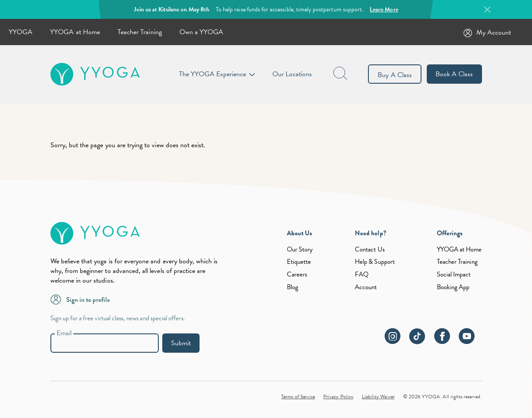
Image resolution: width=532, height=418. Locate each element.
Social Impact (454, 274)
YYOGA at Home (75, 32)
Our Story (300, 249)
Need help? (371, 233)
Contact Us (370, 249)
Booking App (453, 287)
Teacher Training (140, 32)
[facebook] (446, 341)
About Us (299, 233)
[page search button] (341, 74)
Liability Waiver (378, 397)
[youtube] (470, 341)
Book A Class (454, 74)
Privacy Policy (338, 397)
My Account (494, 32)
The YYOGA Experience (212, 74)
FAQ (362, 274)
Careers (297, 274)
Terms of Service (298, 397)
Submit (181, 343)
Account (366, 287)
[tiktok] (421, 341)
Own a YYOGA (202, 32)
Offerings (450, 233)
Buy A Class (395, 75)
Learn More (384, 9)
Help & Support (375, 262)
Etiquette (299, 262)
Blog (293, 287)
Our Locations (292, 74)
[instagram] (396, 341)
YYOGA (21, 32)
